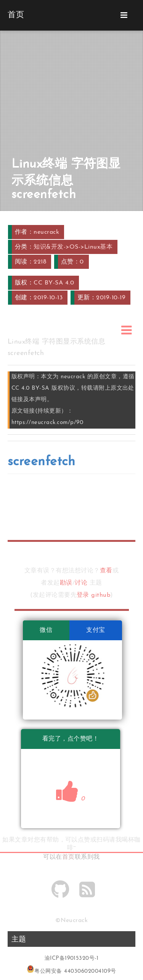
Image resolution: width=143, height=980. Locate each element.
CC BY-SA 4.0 (54, 283)
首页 (68, 857)
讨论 (81, 583)
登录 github (93, 595)
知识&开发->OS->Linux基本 (73, 247)
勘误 (66, 583)
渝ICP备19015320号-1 (72, 958)
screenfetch (41, 462)
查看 (106, 571)
